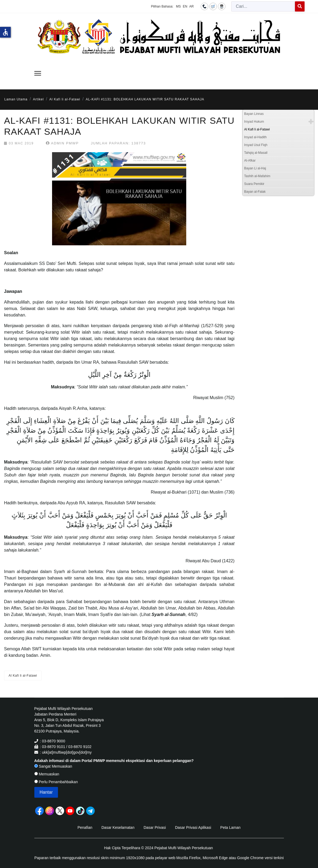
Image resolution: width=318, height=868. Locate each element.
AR (191, 6)
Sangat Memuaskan (53, 766)
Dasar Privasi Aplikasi (193, 827)
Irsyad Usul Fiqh (256, 145)
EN (185, 6)
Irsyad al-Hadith (255, 137)
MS (178, 6)
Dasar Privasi (155, 827)
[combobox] (263, 6)
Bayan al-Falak (255, 192)
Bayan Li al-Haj (255, 168)
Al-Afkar (250, 161)
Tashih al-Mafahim (257, 176)
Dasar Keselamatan (118, 827)
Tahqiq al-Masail (256, 153)
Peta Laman (231, 827)
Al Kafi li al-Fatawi (23, 676)
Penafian (85, 827)
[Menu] (38, 73)
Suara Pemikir (254, 184)
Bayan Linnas (254, 114)
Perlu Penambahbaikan (56, 782)
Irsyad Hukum (254, 122)
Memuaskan (47, 774)
